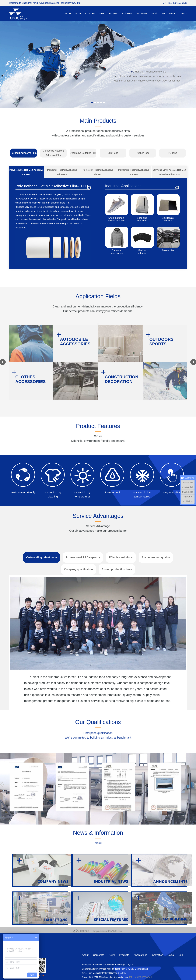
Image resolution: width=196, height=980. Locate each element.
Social (154, 13)
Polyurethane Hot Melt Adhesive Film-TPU (26, 172)
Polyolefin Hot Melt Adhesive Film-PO (98, 172)
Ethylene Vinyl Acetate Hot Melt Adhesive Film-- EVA (169, 172)
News (102, 13)
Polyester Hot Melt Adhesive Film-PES (62, 172)
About (78, 13)
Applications (127, 13)
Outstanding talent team (42, 705)
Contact (184, 13)
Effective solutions (121, 705)
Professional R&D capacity (83, 705)
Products (113, 13)
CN (164, 3)
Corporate (90, 13)
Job (163, 13)
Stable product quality (156, 705)
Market (172, 13)
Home (68, 13)
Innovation (142, 13)
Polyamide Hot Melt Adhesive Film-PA (134, 172)
